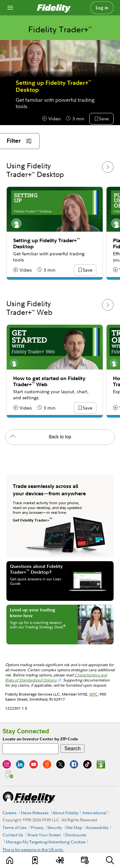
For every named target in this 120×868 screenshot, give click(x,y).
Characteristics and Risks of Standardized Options (56, 677)
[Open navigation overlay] (10, 8)
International (94, 813)
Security (55, 827)
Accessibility (97, 827)
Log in (102, 8)
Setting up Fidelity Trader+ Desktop (54, 86)
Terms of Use (15, 827)
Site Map (74, 827)
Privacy (37, 827)
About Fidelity (65, 813)
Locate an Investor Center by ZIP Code (40, 739)
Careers (10, 813)
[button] (104, 119)
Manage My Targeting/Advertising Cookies (46, 842)
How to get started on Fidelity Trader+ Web (49, 381)
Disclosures (76, 835)
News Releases (35, 813)
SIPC (93, 694)
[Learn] (10, 860)
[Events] (85, 860)
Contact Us (13, 835)
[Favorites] (35, 860)
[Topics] (60, 860)
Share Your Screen (44, 835)
